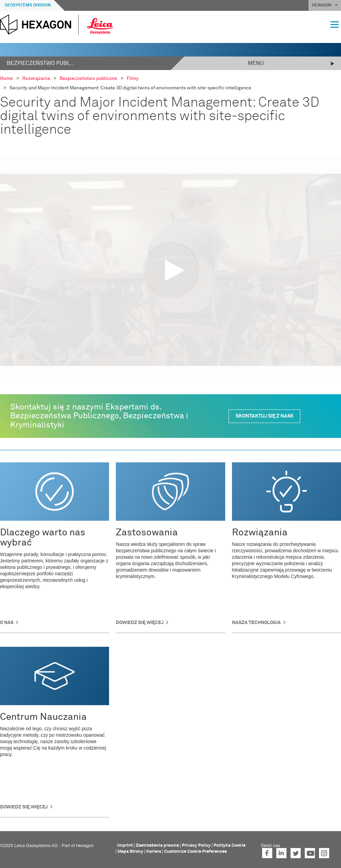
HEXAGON (325, 5)
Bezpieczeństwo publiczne (41, 63)
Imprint (125, 845)
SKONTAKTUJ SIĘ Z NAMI (264, 416)
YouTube (310, 853)
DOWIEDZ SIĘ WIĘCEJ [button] (24, 807)
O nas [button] (7, 623)
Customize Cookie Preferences (196, 852)
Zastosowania (147, 533)
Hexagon (85, 845)
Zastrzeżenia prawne (157, 845)
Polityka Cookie (230, 845)
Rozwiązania (260, 533)
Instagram (324, 853)
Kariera (154, 852)
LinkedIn (281, 853)
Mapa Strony (130, 852)
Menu (256, 63)
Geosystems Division (28, 5)
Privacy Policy (196, 845)
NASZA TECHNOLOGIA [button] (256, 623)
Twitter (296, 853)
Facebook (267, 853)
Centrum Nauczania (43, 717)
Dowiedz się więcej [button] (140, 623)
